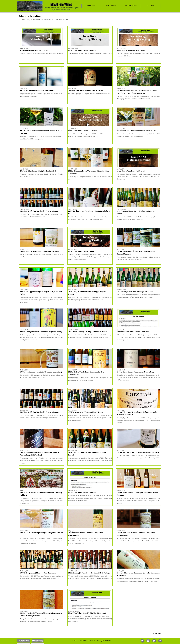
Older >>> (156, 634)
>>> (21, 56)
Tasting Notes (131, 6)
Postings (151, 6)
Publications (111, 6)
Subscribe (91, 6)
